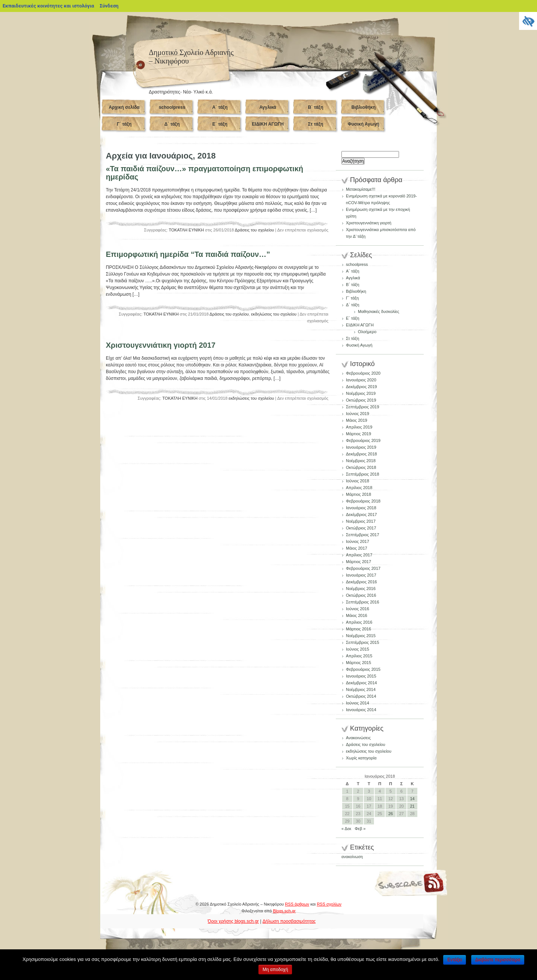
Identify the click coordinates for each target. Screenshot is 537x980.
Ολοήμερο (367, 332)
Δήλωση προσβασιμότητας (289, 921)
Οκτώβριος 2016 (361, 595)
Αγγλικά (268, 107)
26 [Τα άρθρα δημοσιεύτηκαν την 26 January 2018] (390, 814)
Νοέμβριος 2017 (361, 521)
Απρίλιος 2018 (359, 488)
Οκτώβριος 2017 (361, 528)
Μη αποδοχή (275, 970)
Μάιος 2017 (357, 548)
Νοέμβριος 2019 (361, 393)
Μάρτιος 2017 (358, 562)
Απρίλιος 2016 (359, 622)
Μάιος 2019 (357, 420)
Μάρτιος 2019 (358, 434)
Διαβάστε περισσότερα (498, 960)
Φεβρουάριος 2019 (363, 440)
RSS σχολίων (329, 904)
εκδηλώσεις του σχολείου (274, 314)
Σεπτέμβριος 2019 (363, 407)
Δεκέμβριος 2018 (361, 454)
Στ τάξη (316, 124)
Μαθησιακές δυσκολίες (378, 311)
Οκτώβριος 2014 (361, 696)
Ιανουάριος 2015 (361, 676)
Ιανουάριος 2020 (361, 380)
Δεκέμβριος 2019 (361, 387)
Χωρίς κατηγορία (361, 758)
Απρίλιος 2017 (359, 555)
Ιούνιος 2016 (358, 609)
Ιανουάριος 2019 (361, 447)
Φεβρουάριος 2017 (363, 568)
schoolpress (172, 107)
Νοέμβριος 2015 (361, 636)
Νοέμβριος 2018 (361, 461)
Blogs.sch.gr (284, 911)
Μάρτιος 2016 (358, 629)
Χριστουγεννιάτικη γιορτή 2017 (161, 345)
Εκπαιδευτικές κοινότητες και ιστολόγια (48, 6)
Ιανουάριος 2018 (361, 508)
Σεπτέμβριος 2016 (363, 602)
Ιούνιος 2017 (358, 541)
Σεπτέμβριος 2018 (363, 474)
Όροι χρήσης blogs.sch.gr (234, 921)
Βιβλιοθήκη (364, 107)
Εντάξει (455, 960)
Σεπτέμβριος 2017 (363, 535)
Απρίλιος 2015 (359, 656)
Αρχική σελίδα (124, 107)
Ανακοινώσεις (358, 738)
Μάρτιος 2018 (358, 494)
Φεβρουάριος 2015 (363, 669)
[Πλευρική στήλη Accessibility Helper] (528, 21)
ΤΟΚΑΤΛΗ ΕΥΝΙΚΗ (186, 230)
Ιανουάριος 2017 (361, 575)
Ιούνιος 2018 (358, 481)
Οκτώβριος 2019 (361, 400)
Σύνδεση (109, 6)
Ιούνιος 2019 (358, 414)
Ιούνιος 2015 (358, 649)
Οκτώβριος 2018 (361, 467)
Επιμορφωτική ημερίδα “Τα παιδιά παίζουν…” (188, 254)
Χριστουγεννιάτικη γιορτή (369, 223)
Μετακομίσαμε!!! (360, 189)
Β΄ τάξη (315, 107)
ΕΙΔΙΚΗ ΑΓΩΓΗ (268, 124)
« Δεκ (346, 829)
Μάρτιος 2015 (358, 663)
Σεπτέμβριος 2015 (363, 642)
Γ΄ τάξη (124, 124)
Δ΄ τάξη (172, 124)
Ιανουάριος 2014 (361, 710)
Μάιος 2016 (357, 615)
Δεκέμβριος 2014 (361, 683)
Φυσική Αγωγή (363, 124)
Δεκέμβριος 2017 (361, 514)
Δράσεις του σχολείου (254, 230)
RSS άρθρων (297, 904)
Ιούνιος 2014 (358, 703)
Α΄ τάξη (220, 107)
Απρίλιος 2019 (359, 427)
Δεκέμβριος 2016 (361, 582)
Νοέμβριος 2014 (361, 689)
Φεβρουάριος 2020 (363, 373)
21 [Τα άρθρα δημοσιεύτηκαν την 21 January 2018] (412, 806)
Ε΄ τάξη (220, 124)
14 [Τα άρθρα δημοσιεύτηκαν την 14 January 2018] (412, 799)
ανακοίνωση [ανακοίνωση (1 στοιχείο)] (352, 857)
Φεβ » (360, 829)
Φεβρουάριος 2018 (363, 501)
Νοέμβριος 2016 (361, 589)
